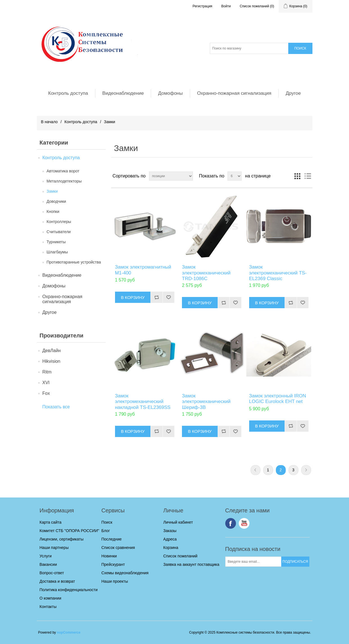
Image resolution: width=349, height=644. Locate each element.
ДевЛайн (52, 351)
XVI (46, 383)
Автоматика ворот (63, 171)
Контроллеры (59, 222)
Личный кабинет (178, 522)
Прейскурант (113, 564)
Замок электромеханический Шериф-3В (206, 402)
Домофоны (170, 93)
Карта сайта (51, 522)
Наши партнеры (54, 548)
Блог (106, 531)
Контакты (48, 607)
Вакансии (48, 564)
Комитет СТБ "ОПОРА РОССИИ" (69, 531)
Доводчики (56, 201)
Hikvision (51, 361)
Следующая (306, 470)
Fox (46, 393)
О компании (50, 598)
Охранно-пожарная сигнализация (234, 93)
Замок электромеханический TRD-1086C (206, 273)
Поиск (107, 522)
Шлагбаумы (57, 252)
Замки (52, 191)
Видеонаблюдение (123, 93)
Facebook (231, 523)
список (308, 176)
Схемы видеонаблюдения (125, 573)
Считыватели (59, 232)
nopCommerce (69, 632)
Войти (226, 6)
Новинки (109, 556)
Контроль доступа (68, 93)
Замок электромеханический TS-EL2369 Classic (278, 273)
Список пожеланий (181, 556)
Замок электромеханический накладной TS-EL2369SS (143, 402)
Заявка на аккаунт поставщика (191, 564)
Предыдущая (255, 470)
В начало (49, 122)
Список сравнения (118, 548)
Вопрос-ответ (52, 573)
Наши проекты (115, 581)
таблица (298, 176)
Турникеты (56, 242)
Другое (293, 93)
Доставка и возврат (57, 581)
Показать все (56, 407)
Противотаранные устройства (74, 262)
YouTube (244, 523)
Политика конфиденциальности (69, 590)
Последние (112, 539)
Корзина (171, 548)
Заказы (170, 531)
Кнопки (53, 211)
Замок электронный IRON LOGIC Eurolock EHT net (278, 399)
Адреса (170, 539)
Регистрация (202, 6)
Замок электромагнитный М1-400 (143, 270)
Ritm (47, 372)
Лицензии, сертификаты (62, 539)
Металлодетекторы (64, 181)
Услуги (46, 556)
